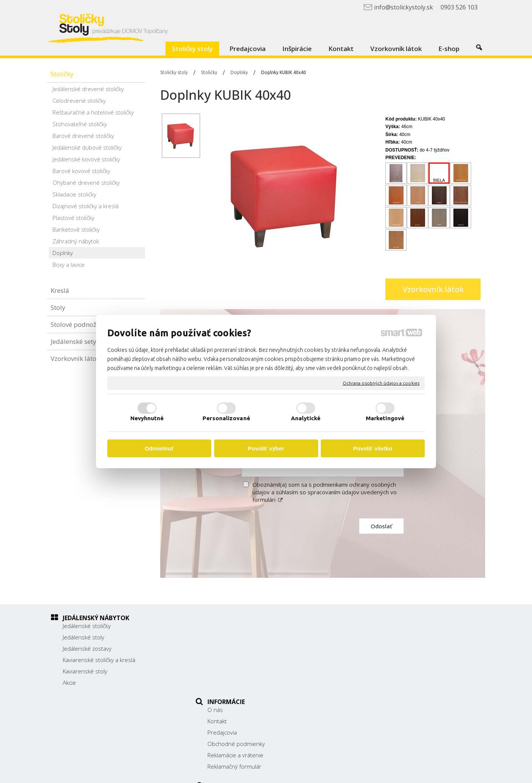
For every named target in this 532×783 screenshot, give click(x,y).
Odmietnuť (159, 448)
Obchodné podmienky (240, 660)
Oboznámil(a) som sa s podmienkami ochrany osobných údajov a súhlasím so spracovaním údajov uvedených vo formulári (325, 492)
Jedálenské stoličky (87, 626)
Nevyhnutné (147, 418)
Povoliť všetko (373, 448)
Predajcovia (226, 648)
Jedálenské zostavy (87, 648)
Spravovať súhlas (414, 772)
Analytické (306, 418)
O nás (219, 626)
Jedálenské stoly (84, 637)
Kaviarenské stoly (85, 671)
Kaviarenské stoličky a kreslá (99, 660)
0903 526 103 (376, 667)
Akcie (69, 682)
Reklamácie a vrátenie (240, 671)
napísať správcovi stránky (284, 772)
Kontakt (221, 637)
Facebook (370, 687)
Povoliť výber (266, 448)
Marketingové (385, 418)
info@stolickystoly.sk (385, 676)
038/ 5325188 (377, 659)
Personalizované (226, 418)
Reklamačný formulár (239, 682)
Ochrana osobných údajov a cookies (381, 383)
